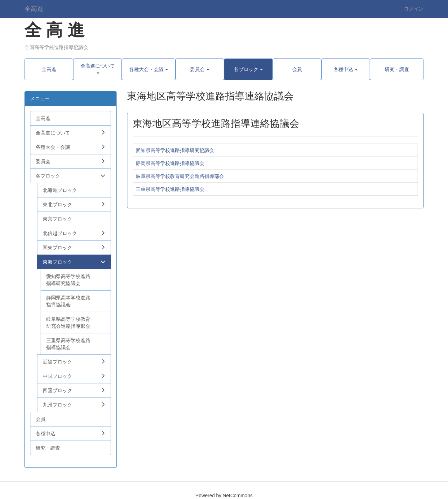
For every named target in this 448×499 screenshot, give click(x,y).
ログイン (414, 9)
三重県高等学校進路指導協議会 (170, 189)
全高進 (34, 9)
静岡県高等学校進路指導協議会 (170, 163)
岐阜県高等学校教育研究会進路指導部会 (180, 176)
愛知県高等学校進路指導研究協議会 (175, 150)
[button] (97, 69)
